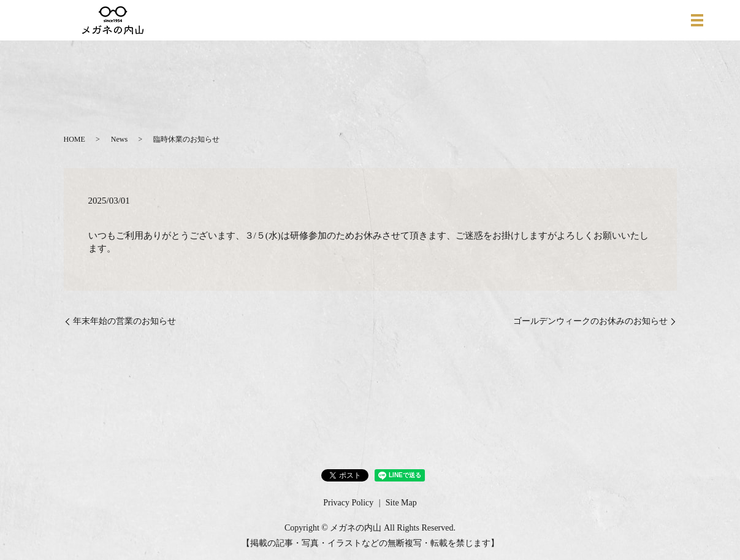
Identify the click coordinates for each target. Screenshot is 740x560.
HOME (74, 139)
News (119, 139)
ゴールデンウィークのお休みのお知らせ (590, 321)
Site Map (401, 503)
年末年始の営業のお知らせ (124, 321)
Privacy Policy (348, 503)
